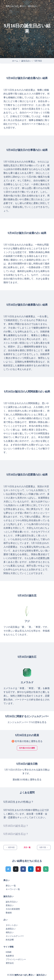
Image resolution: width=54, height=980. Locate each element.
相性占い (10, 932)
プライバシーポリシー (16, 959)
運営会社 (10, 963)
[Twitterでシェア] (8, 869)
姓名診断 (10, 940)
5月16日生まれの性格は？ (19, 802)
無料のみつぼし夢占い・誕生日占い (22, 6)
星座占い (10, 905)
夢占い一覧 (11, 886)
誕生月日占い (12, 902)
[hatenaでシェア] (31, 869)
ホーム (15, 61)
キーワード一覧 (13, 889)
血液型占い (11, 929)
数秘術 (9, 913)
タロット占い (12, 925)
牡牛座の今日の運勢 (27, 748)
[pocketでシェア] (38, 869)
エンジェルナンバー (15, 936)
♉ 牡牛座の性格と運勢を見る (27, 741)
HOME (9, 952)
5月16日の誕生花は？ (16, 826)
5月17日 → (44, 847)
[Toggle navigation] (11, 12)
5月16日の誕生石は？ (16, 834)
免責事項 (10, 956)
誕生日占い (26, 61)
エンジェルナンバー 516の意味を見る (27, 722)
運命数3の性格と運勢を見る (27, 780)
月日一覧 (27, 847)
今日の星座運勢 (13, 909)
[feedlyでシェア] (46, 869)
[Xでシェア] (16, 869)
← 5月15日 (10, 847)
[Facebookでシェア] (23, 869)
